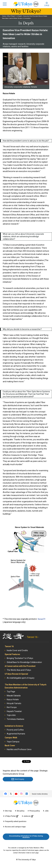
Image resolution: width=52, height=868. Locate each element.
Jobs (47, 811)
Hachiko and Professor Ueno (19, 749)
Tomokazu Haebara (15, 719)
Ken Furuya (12, 707)
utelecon (28, 816)
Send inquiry (19, 779)
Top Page (11, 692)
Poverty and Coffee (15, 730)
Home (4, 16)
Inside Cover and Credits (17, 650)
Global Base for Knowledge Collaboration (24, 662)
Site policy (21, 811)
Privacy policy (35, 811)
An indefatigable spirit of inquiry (21, 678)
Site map (8, 811)
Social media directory (40, 794)
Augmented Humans (16, 734)
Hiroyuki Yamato (14, 703)
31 (41, 619)
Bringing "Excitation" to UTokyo (20, 658)
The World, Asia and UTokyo (19, 670)
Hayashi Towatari (14, 711)
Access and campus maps (15, 827)
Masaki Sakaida (14, 696)
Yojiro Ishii (11, 715)
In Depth (19, 16)
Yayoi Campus (13, 742)
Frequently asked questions (16, 821)
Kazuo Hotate (13, 699)
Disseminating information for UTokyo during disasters (26, 837)
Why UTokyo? (11, 16)
